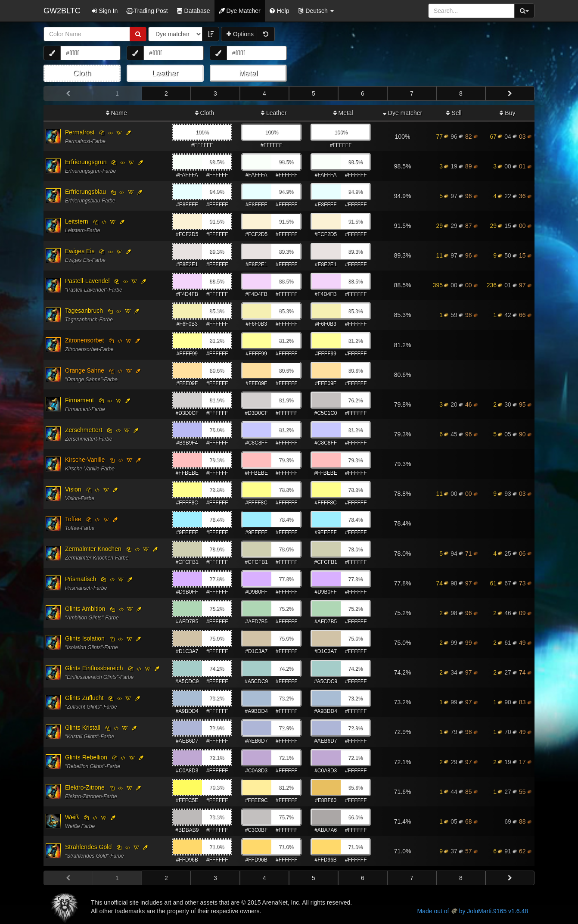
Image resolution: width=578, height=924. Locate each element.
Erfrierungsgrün (86, 162)
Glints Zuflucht (84, 698)
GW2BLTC (62, 11)
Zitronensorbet (84, 340)
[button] (315, 11)
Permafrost (80, 132)
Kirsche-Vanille (85, 460)
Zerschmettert (84, 430)
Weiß (72, 817)
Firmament (79, 400)
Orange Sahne (85, 370)
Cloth (205, 113)
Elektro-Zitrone (85, 787)
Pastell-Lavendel (87, 281)
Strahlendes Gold (88, 847)
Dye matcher (402, 113)
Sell (454, 113)
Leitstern (77, 221)
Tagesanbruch (84, 311)
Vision (73, 489)
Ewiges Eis (80, 251)
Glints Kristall (83, 728)
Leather (274, 113)
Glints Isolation (85, 638)
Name (117, 113)
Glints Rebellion (86, 757)
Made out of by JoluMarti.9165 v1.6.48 (473, 911)
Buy (507, 113)
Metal (343, 113)
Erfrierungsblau (85, 192)
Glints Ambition (85, 609)
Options (240, 34)
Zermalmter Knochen (93, 549)
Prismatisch (81, 579)
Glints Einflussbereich (94, 668)
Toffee (73, 519)
